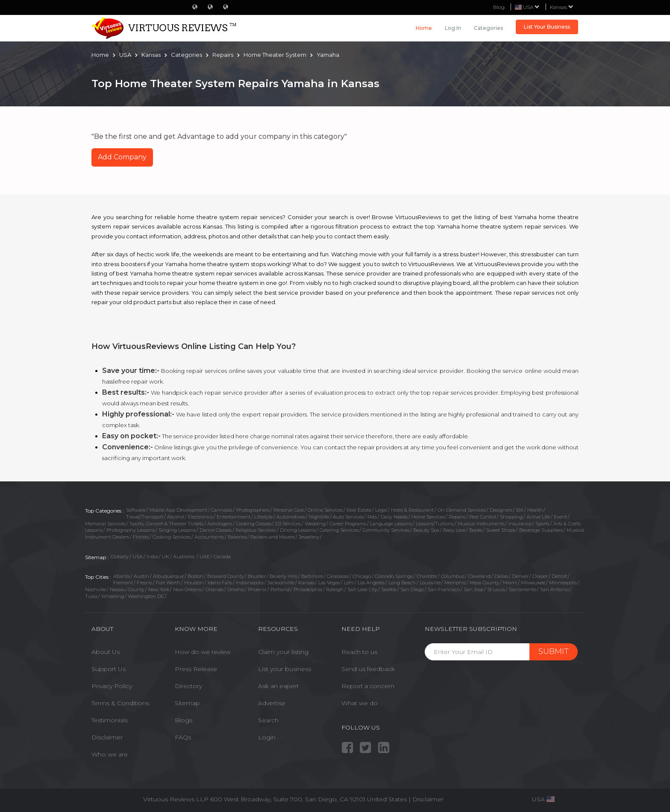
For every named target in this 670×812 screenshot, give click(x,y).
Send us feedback (368, 669)
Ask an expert (278, 686)
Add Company (122, 157)
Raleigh (335, 589)
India (152, 557)
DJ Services (288, 524)
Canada (222, 557)
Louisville (430, 583)
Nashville (96, 589)
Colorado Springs (394, 576)
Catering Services (339, 530)
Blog (499, 7)
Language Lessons (391, 524)
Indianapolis (250, 583)
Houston (194, 583)
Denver (520, 576)
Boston (195, 576)
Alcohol (176, 517)
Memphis (455, 583)
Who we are (110, 754)
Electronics (200, 517)
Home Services (428, 517)
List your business (285, 669)
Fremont (123, 583)
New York (159, 589)
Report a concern (368, 686)
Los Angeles (371, 583)
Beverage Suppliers (541, 530)
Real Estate (359, 510)
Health (535, 510)
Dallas (501, 576)
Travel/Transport (145, 517)
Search (268, 720)
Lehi (349, 583)
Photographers (253, 510)
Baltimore (312, 576)
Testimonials (110, 720)
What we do (360, 703)
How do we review (203, 652)
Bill (520, 510)
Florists (141, 537)
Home (424, 28)
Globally (120, 557)
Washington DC (146, 596)
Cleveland (479, 576)
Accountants (209, 537)
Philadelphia (308, 589)
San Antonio (554, 589)
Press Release (196, 669)
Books (476, 530)
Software (136, 510)
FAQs (183, 737)
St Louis (496, 589)
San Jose (473, 589)
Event (560, 517)
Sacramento (523, 589)
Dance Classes (216, 530)
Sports (542, 524)
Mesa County (484, 583)
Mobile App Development (178, 510)
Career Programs (348, 524)
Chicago (362, 576)
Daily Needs (394, 517)
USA (138, 557)
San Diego (412, 589)
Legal (381, 510)
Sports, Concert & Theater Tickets (166, 524)
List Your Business (547, 27)
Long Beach (402, 583)
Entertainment (234, 517)
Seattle (389, 589)
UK (166, 557)
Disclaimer (107, 737)
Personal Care (289, 510)
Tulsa (91, 596)
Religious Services (256, 530)
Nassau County (127, 589)
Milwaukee (533, 583)
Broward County (226, 576)
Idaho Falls (220, 583)
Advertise (272, 703)
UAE (205, 557)
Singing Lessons (177, 530)
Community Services (386, 530)
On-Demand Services (462, 510)
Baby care (454, 530)
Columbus (453, 576)
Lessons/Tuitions (435, 524)
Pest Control (483, 517)
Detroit (559, 576)
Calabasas (338, 576)
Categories (488, 28)
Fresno (144, 583)
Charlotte (427, 576)
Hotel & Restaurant (412, 510)
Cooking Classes (254, 524)
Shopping (511, 517)
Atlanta (122, 576)
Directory (188, 686)
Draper (540, 576)
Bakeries (237, 537)
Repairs (457, 517)
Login (267, 737)
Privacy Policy (112, 686)
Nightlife (319, 517)
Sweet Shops (501, 530)
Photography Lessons (131, 530)
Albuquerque (168, 576)
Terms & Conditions (120, 703)
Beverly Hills (284, 576)
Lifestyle (263, 517)
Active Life (538, 517)
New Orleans (187, 589)
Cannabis (222, 510)
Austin (141, 576)
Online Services (325, 510)
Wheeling (113, 596)
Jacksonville (281, 583)
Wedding (315, 524)
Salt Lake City (362, 589)
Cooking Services (172, 537)
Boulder (257, 576)
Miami (510, 583)
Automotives (291, 517)
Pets (372, 517)
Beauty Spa (426, 530)
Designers (501, 510)
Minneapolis (563, 583)
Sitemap (187, 703)
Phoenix (257, 589)
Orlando (215, 589)
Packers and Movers (273, 537)
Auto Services (348, 517)
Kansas (562, 7)
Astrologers (220, 524)
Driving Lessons (298, 530)
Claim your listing (283, 652)
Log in (453, 28)
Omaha (236, 589)
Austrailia (184, 557)
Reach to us (359, 652)
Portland (280, 589)
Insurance (520, 524)
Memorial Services (105, 524)
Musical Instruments (481, 524)
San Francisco (444, 589)
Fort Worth (168, 583)
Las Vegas (329, 583)
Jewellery (309, 537)
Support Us (109, 669)
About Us (106, 652)
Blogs (184, 720)
